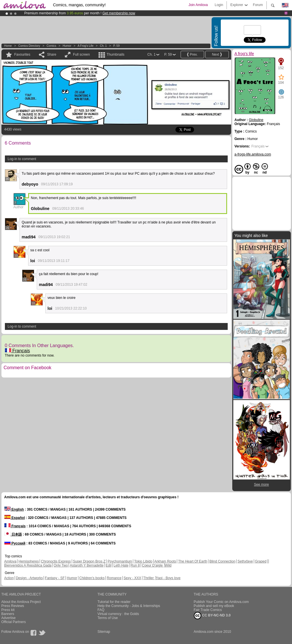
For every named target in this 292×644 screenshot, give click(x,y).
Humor (67, 46)
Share (52, 55)
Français (18, 351)
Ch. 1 (103, 46)
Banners (8, 614)
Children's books (92, 578)
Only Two (61, 565)
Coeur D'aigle (153, 565)
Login (219, 5)
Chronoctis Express (56, 561)
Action (9, 578)
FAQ (101, 610)
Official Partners (14, 622)
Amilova (10, 561)
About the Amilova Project (21, 602)
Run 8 (135, 565)
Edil (109, 565)
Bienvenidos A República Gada (28, 565)
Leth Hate (121, 565)
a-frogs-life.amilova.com (253, 154)
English (14, 509)
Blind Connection (222, 561)
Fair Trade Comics (208, 610)
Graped (261, 561)
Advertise (9, 618)
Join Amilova (198, 5)
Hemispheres (29, 561)
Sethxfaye (245, 561)
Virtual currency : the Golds (118, 614)
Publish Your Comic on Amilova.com (221, 602)
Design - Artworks (29, 578)
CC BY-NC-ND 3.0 (212, 616)
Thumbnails (115, 55)
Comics (51, 46)
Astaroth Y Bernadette (87, 565)
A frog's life (85, 46)
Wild (168, 565)
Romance (114, 578)
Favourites (22, 55)
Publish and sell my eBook (214, 606)
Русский (15, 543)
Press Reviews (13, 606)
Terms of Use (108, 618)
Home (8, 46)
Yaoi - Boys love (168, 578)
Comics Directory (29, 46)
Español (15, 518)
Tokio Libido (143, 561)
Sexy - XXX (132, 578)
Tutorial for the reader (114, 602)
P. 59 (116, 46)
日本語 (13, 534)
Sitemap (104, 632)
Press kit (8, 610)
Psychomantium (120, 561)
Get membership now (119, 13)
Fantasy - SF (55, 578)
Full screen (81, 55)
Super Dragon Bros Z (89, 561)
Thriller (149, 578)
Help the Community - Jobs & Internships (129, 606)
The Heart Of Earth (193, 561)
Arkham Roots (165, 561)
